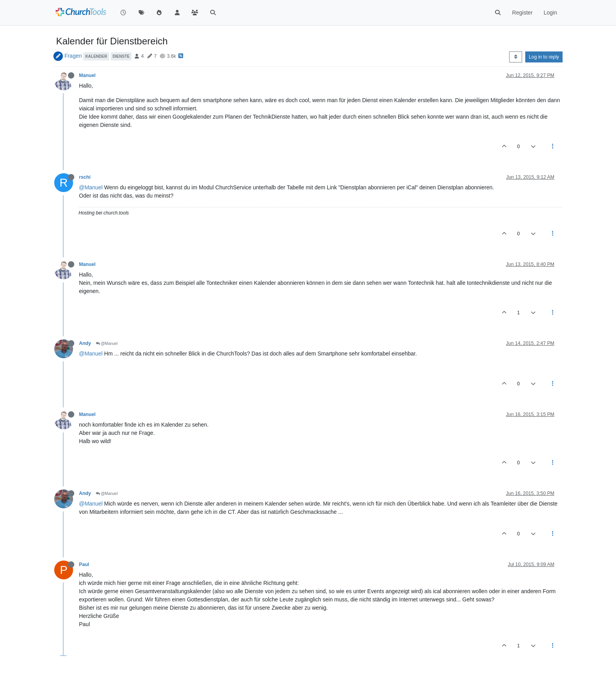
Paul (84, 564)
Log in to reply (544, 57)
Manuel (87, 75)
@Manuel (91, 187)
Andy (85, 343)
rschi (85, 177)
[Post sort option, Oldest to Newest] (516, 57)
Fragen (73, 56)
